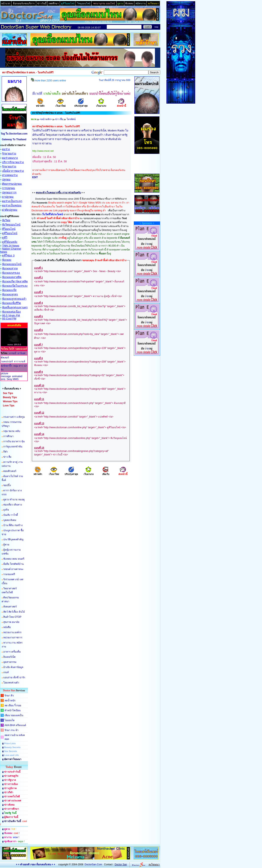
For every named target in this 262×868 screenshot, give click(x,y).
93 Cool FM (9, 319)
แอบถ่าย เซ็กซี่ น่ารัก (14, 677)
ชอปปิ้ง (7, 485)
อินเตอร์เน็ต (9, 657)
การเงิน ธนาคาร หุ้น (14, 441)
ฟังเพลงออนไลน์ (12, 264)
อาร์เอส (21, 353)
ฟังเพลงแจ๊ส (9, 290)
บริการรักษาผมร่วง (13, 162)
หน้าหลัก (40, 105)
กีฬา (6, 452)
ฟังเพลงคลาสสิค (12, 277)
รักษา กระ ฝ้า (12, 730)
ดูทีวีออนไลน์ (10, 233)
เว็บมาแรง (101, 105)
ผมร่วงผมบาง (10, 158)
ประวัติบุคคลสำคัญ (13, 539)
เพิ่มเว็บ (106, 473)
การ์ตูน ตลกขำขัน (13, 447)
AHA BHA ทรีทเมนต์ (15, 725)
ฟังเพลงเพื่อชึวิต (12, 303)
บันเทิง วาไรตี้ (11, 515)
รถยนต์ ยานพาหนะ (13, 569)
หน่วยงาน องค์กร (12, 632)
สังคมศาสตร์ (10, 607)
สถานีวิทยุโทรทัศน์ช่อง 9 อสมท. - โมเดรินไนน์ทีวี (56, 126)
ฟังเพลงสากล (10, 268)
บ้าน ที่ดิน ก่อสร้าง (13, 525)
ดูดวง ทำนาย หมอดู (14, 500)
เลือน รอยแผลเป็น (14, 715)
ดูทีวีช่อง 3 (8, 256)
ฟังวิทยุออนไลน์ (11, 225)
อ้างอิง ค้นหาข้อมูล (13, 667)
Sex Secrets (10, 751)
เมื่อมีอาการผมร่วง (13, 171)
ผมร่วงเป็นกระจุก (12, 201)
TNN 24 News (11, 246)
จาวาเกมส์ (20, 361)
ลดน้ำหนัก (10, 701)
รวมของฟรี (9, 574)
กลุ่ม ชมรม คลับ (12, 431)
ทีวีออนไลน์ (9, 229)
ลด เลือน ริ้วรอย (13, 705)
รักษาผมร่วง (9, 154)
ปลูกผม (6, 180)
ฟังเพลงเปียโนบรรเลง (15, 286)
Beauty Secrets (12, 747)
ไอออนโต (10, 720)
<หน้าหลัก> (46, 119)
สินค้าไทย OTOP (12, 617)
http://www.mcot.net (43, 151)
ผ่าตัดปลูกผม (10, 210)
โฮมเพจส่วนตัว (11, 683)
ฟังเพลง (7, 260)
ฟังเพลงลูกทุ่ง (10, 294)
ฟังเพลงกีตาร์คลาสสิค (15, 281)
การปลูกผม (9, 188)
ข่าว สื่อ (7, 457)
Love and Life (11, 755)
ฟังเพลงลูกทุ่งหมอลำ (14, 299)
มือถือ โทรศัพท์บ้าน (13, 564)
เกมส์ (6, 672)
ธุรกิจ (6, 510)
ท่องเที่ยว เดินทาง (13, 505)
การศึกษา (8, 436)
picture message (6, 375)
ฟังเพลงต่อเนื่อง (11, 312)
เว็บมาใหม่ (61, 105)
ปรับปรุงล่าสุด (81, 105)
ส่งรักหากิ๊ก (6, 366)
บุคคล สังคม (10, 520)
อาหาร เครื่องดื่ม (12, 652)
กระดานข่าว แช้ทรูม (14, 417)
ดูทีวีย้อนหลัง (10, 242)
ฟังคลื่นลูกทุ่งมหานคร (15, 307)
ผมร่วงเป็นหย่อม (12, 205)
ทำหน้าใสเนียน (13, 710)
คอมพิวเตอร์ (10, 471)
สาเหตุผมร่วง (10, 175)
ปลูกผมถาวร (9, 192)
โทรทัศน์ (71, 119)
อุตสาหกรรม (10, 662)
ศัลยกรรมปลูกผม (12, 184)
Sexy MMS (13, 379)
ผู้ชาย (6, 545)
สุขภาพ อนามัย (11, 622)
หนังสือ (7, 627)
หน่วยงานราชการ (13, 638)
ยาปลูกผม (8, 197)
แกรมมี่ (12, 353)
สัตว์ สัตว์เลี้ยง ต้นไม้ (14, 612)
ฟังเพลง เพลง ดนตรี (14, 559)
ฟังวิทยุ (6, 220)
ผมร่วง (6, 149)
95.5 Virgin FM (11, 315)
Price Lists (10, 743)
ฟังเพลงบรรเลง (11, 273)
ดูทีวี (5, 238)
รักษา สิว (9, 696)
